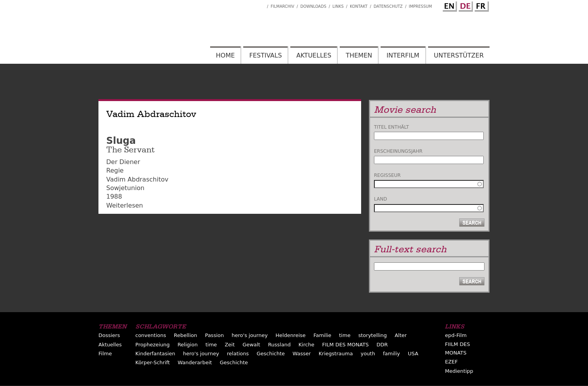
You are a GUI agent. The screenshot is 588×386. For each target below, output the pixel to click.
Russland (279, 345)
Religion (188, 345)
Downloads (313, 6)
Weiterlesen (125, 205)
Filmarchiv (283, 6)
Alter (401, 335)
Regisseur (387, 175)
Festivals (265, 55)
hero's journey (250, 335)
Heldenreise (290, 335)
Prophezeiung (153, 345)
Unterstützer (459, 55)
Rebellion (186, 335)
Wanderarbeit (195, 362)
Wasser (302, 354)
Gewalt (251, 345)
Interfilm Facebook (261, 4)
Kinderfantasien (155, 354)
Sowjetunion (125, 188)
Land (380, 199)
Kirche (306, 345)
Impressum (420, 6)
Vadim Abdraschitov (137, 179)
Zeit (230, 345)
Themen (359, 55)
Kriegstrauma (336, 354)
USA (413, 354)
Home (226, 55)
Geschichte (270, 354)
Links (338, 6)
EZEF (451, 362)
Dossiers (109, 335)
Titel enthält (391, 127)
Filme (105, 354)
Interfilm (403, 55)
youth (368, 354)
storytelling (373, 335)
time (345, 335)
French (481, 5)
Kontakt (359, 6)
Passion (215, 335)
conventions (151, 335)
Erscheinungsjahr (398, 151)
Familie (322, 335)
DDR (382, 345)
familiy (391, 354)
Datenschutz (388, 6)
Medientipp (459, 371)
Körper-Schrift (153, 362)
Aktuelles (314, 55)
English (449, 5)
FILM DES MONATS (346, 345)
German (465, 5)
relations (238, 354)
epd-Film (456, 335)
